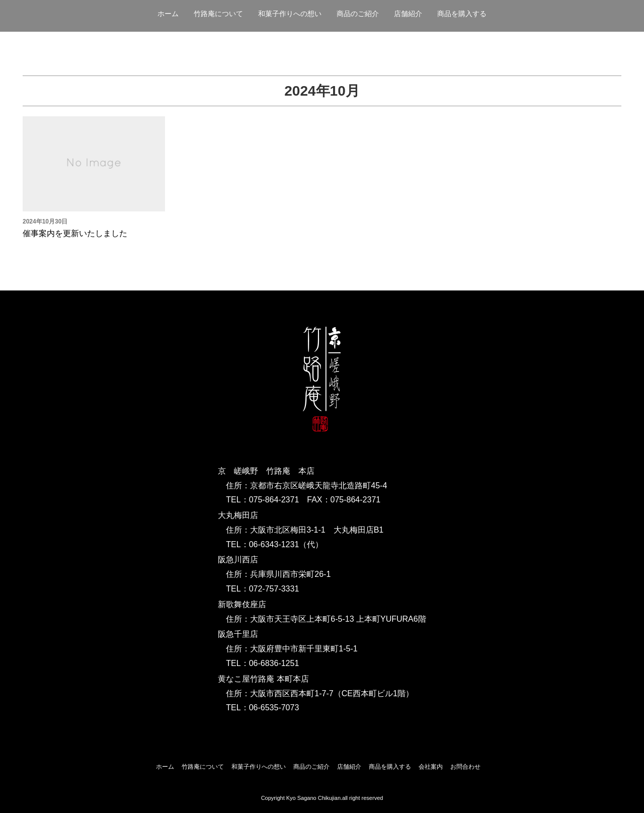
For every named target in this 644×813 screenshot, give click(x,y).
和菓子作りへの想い (290, 14)
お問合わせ (465, 767)
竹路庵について (218, 14)
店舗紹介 (408, 14)
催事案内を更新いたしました (75, 233)
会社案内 (431, 767)
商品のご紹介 (358, 14)
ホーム (168, 14)
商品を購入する (462, 14)
